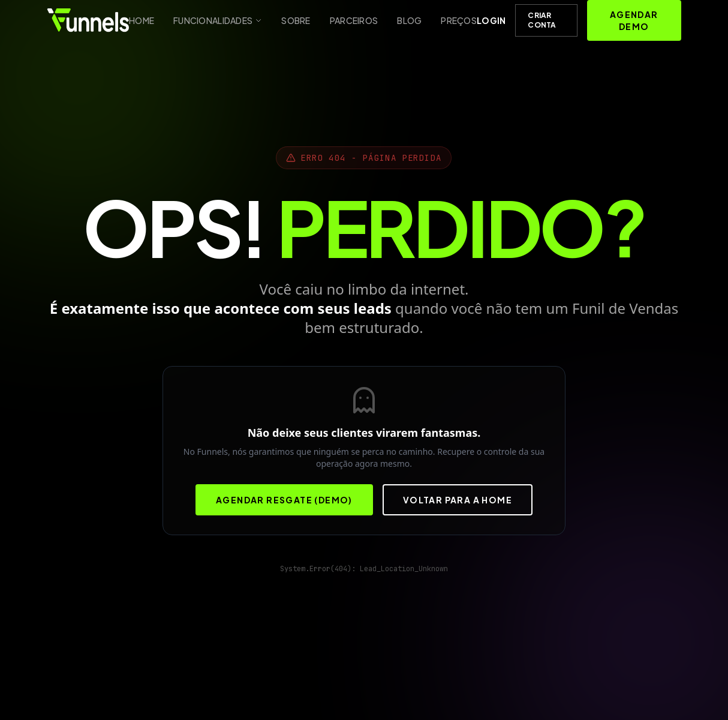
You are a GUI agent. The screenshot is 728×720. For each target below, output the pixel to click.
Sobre (296, 20)
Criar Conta (542, 20)
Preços (459, 20)
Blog (409, 20)
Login (491, 20)
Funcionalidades (218, 20)
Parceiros (354, 20)
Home (142, 20)
